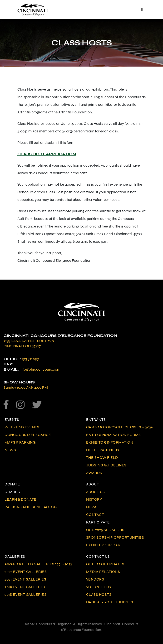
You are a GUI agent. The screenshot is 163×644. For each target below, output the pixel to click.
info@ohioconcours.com (40, 369)
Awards (94, 473)
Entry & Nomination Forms (114, 435)
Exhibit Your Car (103, 545)
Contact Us (98, 556)
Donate (12, 484)
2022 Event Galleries (26, 572)
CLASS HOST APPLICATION (47, 154)
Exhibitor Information (110, 442)
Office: (12, 359)
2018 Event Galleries (25, 594)
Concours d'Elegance (28, 435)
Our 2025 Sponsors (105, 530)
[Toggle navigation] (142, 10)
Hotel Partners (103, 450)
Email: (11, 369)
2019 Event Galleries (25, 587)
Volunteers (99, 587)
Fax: (8, 364)
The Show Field (102, 458)
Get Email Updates (105, 564)
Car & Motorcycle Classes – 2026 (120, 427)
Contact (95, 515)
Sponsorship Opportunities (115, 537)
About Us (96, 492)
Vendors (95, 579)
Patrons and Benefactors (32, 507)
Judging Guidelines (106, 465)
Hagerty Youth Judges (110, 602)
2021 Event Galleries (25, 579)
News (10, 450)
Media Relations (103, 572)
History (94, 499)
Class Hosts (99, 594)
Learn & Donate (20, 499)
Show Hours (19, 382)
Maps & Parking (20, 442)
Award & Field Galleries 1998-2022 (38, 564)
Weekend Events (22, 427)
